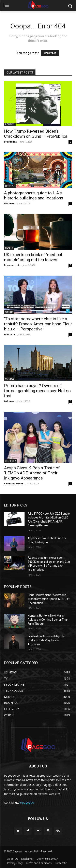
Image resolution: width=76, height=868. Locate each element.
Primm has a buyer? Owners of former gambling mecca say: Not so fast (37, 391)
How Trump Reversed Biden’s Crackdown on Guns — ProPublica (36, 134)
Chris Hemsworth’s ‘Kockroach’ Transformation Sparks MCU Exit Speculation (49, 599)
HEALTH (9, 248)
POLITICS (10, 124)
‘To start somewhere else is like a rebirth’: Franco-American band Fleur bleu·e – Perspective (38, 324)
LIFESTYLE (10, 186)
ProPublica (10, 142)
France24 (9, 334)
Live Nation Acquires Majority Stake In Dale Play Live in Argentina (46, 640)
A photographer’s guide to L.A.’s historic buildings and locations (34, 195)
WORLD (9, 312)
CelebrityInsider (14, 483)
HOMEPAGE (50, 53)
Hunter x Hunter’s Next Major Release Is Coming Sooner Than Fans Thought (48, 620)
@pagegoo (27, 803)
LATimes (9, 203)
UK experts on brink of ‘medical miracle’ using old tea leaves (33, 257)
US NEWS (10, 379)
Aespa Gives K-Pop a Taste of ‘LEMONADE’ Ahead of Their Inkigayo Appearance (32, 473)
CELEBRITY (10, 461)
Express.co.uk (12, 265)
